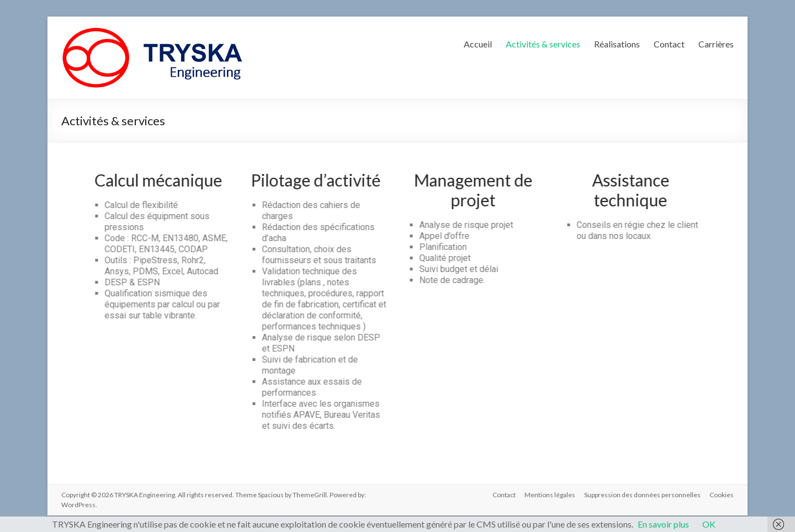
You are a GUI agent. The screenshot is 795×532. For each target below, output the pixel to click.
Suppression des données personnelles (642, 495)
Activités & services (543, 44)
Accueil (478, 44)
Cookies (722, 495)
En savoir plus (663, 524)
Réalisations (617, 44)
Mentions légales (550, 495)
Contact (669, 44)
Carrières (716, 44)
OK (709, 524)
